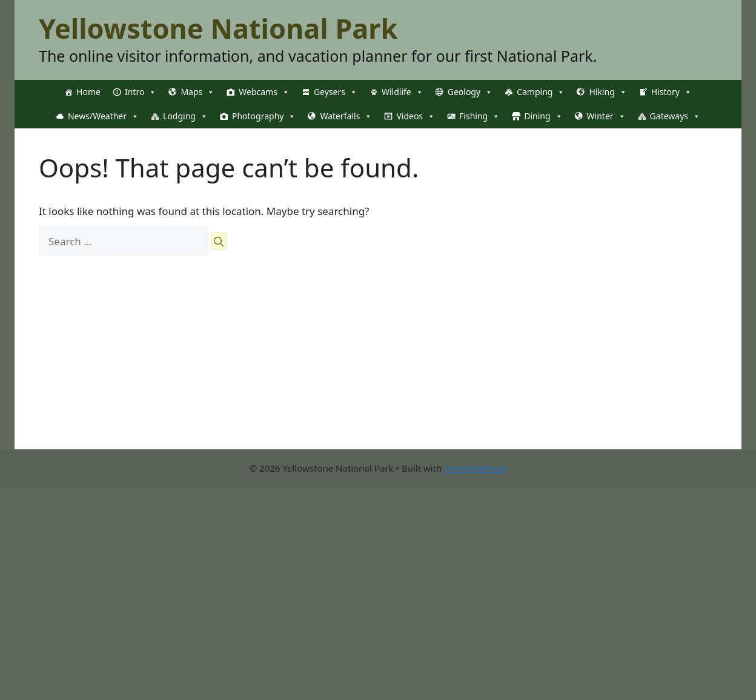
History (671, 92)
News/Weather (103, 116)
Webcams (264, 92)
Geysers (336, 92)
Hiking (608, 92)
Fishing (479, 116)
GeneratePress (475, 468)
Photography (264, 116)
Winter (606, 116)
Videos (416, 116)
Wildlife (403, 92)
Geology (470, 92)
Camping (541, 92)
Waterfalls (346, 116)
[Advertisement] (284, 365)
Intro (141, 92)
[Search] (219, 241)
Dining (543, 116)
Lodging (185, 116)
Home (88, 92)
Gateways (675, 116)
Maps (197, 92)
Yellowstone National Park (218, 28)
